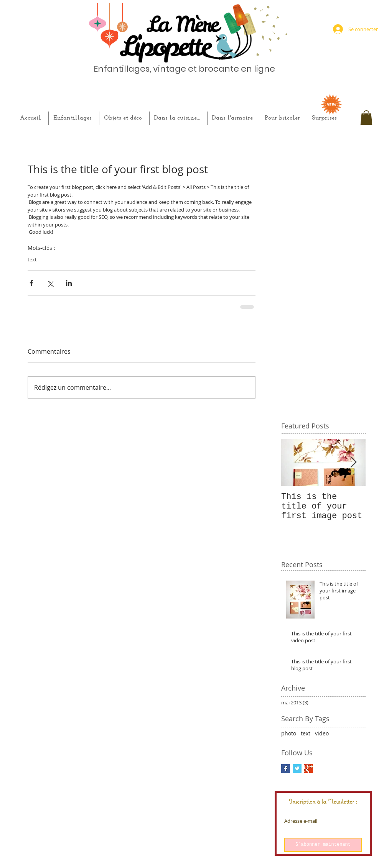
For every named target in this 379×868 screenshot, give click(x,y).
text (32, 259)
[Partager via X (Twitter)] (50, 283)
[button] (366, 118)
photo (289, 733)
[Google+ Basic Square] (309, 769)
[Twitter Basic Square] (297, 769)
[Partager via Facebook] (31, 283)
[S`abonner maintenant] (323, 845)
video (322, 733)
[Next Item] (353, 462)
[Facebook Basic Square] (286, 769)
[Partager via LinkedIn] (69, 283)
